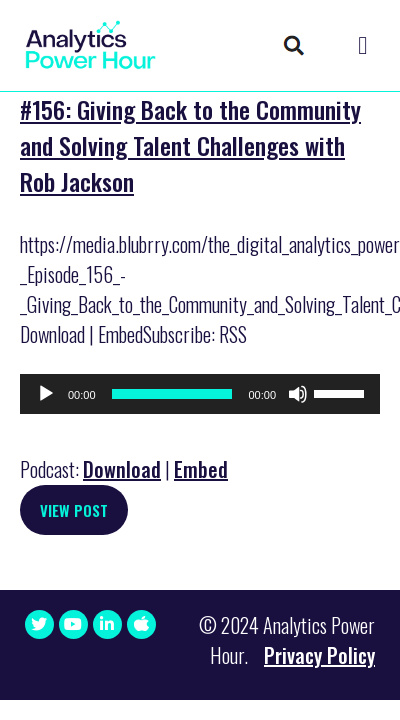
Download (122, 469)
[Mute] (298, 394)
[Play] (46, 394)
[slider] (172, 394)
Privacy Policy (319, 655)
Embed (201, 469)
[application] (200, 394)
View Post (74, 510)
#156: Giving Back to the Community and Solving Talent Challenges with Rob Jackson (190, 145)
